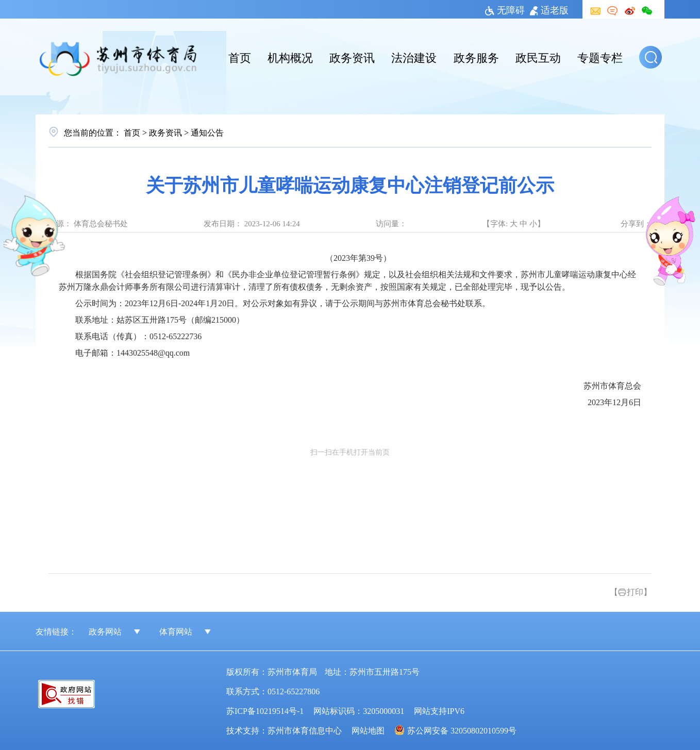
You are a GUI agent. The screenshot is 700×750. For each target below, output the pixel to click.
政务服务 (476, 57)
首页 (240, 57)
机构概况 (290, 57)
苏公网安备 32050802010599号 (462, 730)
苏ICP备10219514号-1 (265, 710)
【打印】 (631, 591)
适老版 (549, 9)
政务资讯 (352, 57)
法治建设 (414, 57)
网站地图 (368, 730)
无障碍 (505, 9)
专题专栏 (600, 57)
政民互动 (538, 57)
